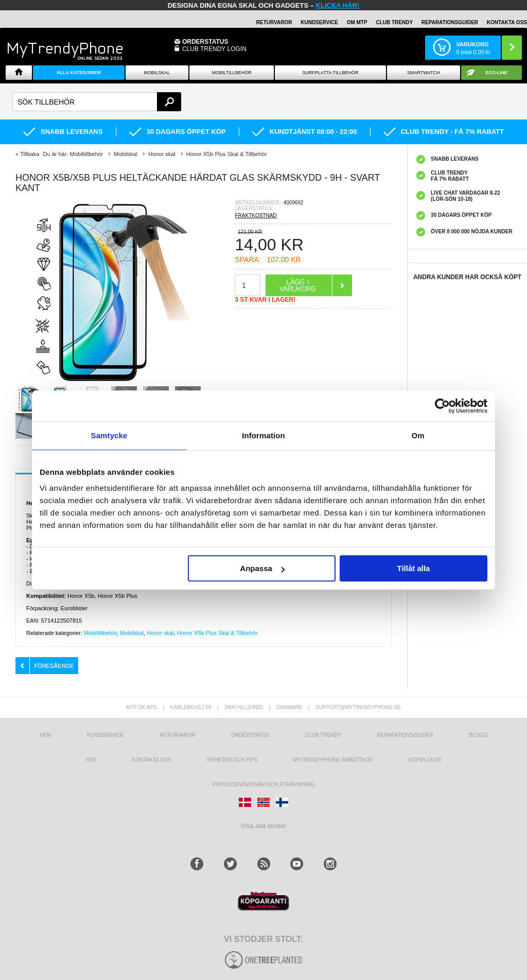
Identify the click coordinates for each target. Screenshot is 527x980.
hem (45, 735)
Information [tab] (263, 435)
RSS (91, 760)
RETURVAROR (274, 22)
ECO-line (496, 73)
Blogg (479, 735)
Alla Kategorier (79, 73)
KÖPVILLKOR (425, 760)
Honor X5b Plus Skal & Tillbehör (217, 633)
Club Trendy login (214, 49)
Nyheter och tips (232, 760)
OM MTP (357, 22)
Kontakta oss (152, 760)
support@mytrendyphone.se (358, 707)
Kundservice (106, 735)
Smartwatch (423, 73)
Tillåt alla (413, 568)
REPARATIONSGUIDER (450, 22)
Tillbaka (30, 154)
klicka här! (338, 5)
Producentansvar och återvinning (264, 785)
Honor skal (160, 633)
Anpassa (262, 568)
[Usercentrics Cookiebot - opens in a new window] (442, 406)
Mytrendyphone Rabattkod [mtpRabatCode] (333, 760)
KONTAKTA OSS (507, 22)
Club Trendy (394, 22)
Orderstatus (250, 735)
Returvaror (177, 735)
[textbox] (97, 102)
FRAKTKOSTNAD (256, 216)
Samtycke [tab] (109, 435)
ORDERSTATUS (205, 42)
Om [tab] (418, 435)
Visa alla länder (264, 826)
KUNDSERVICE (319, 22)
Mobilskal (157, 73)
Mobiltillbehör (231, 73)
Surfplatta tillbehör (331, 73)
